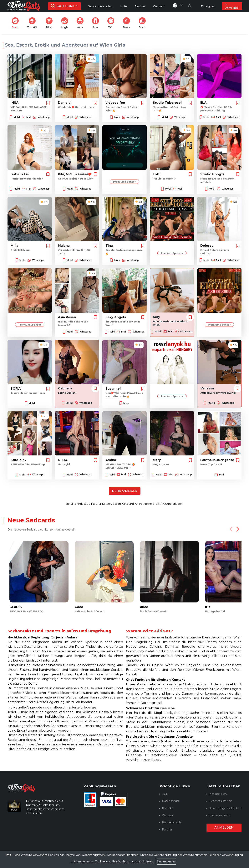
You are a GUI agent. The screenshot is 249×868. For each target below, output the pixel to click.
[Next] (237, 529)
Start (16, 23)
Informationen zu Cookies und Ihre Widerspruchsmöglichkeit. (112, 861)
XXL (112, 23)
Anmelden (224, 827)
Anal (97, 23)
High (66, 23)
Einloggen (208, 6)
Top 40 (33, 23)
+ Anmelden (232, 6)
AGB (165, 794)
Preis (128, 23)
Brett (143, 23)
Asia (81, 23)
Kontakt (167, 808)
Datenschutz (171, 801)
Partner (167, 830)
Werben (167, 815)
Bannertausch (171, 822)
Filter (50, 23)
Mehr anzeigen (125, 491)
